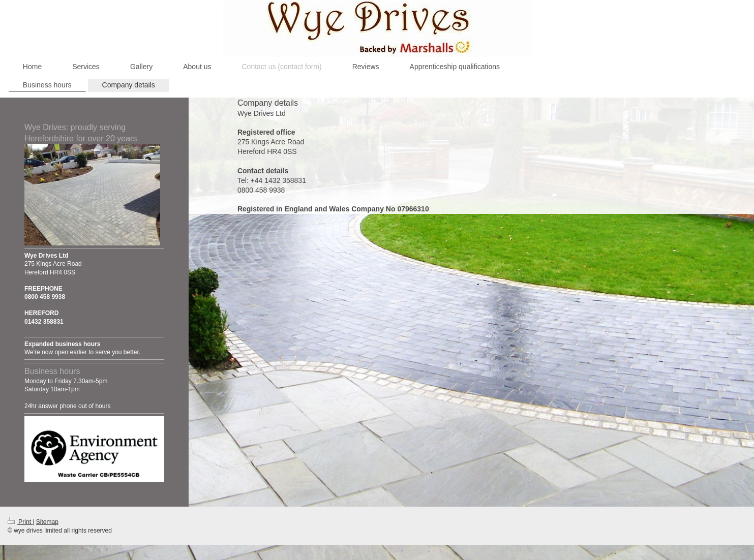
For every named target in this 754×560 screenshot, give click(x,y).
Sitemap (47, 522)
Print (20, 522)
